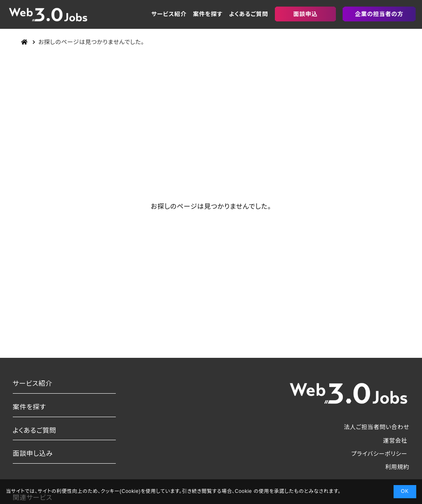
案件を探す (208, 14)
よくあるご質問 (249, 14)
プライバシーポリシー (380, 454)
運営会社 (395, 441)
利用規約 (397, 467)
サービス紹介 (169, 14)
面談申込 (306, 14)
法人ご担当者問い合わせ (376, 427)
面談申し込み (33, 454)
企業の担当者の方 (379, 14)
